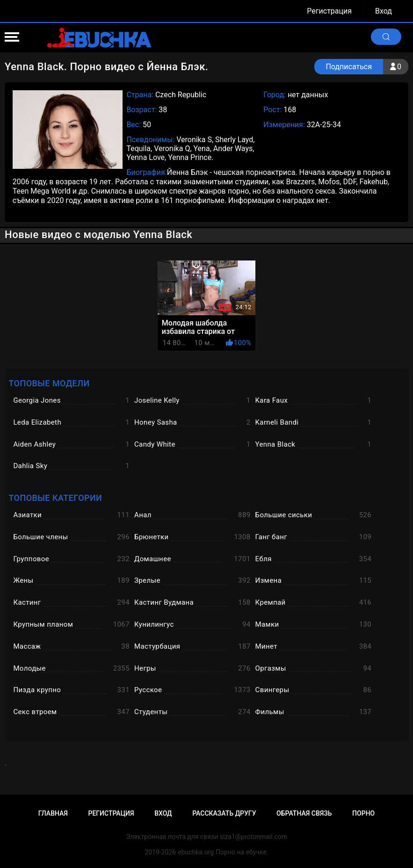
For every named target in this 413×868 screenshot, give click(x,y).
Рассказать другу (224, 813)
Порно (363, 813)
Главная (53, 813)
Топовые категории (55, 498)
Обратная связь (304, 813)
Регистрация (329, 11)
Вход (384, 11)
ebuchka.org (196, 852)
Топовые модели (49, 383)
